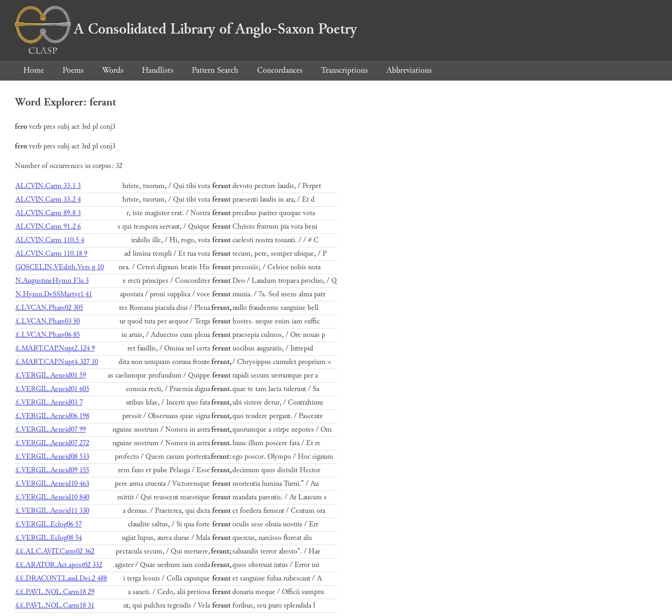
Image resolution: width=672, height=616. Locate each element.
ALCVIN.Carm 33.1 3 (48, 186)
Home (34, 70)
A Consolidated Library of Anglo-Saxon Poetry (186, 29)
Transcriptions (344, 70)
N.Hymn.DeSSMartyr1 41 (54, 294)
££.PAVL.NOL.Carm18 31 (55, 605)
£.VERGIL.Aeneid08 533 (52, 457)
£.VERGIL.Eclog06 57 (49, 524)
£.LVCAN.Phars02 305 (49, 308)
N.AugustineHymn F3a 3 (52, 281)
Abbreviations (409, 70)
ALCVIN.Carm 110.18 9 (51, 254)
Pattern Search (215, 70)
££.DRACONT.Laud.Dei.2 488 (61, 578)
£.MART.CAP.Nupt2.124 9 (55, 348)
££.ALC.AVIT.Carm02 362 (55, 551)
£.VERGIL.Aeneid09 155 (52, 470)
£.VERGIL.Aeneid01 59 (51, 375)
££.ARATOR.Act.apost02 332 (59, 565)
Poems (73, 70)
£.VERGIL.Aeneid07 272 (52, 443)
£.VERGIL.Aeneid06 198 (52, 416)
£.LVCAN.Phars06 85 (48, 335)
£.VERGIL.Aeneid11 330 (52, 511)
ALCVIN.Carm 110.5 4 (50, 240)
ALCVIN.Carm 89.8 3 (48, 213)
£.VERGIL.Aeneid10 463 (52, 484)
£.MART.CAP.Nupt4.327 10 (57, 362)
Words (113, 70)
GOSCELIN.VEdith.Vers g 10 (59, 267)
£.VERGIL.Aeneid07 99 (51, 430)
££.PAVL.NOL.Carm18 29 (55, 592)
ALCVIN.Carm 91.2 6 (48, 227)
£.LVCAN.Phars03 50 (48, 321)
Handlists (157, 70)
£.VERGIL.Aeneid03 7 (49, 402)
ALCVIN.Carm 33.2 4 (48, 199)
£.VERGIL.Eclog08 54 (49, 538)
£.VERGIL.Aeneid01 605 (52, 389)
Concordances (280, 70)
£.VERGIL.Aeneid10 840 (52, 497)
